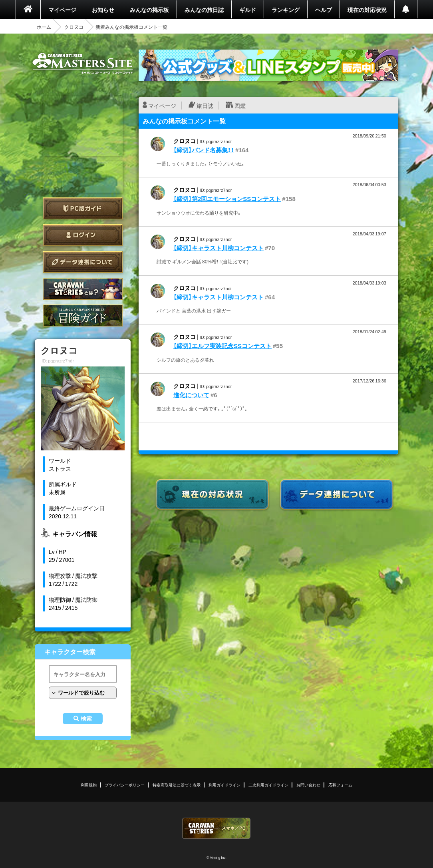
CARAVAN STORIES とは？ (83, 289)
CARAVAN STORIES (216, 828)
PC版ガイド (83, 208)
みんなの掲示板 (149, 10)
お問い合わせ (308, 785)
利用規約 (89, 785)
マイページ (62, 10)
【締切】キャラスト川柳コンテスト (218, 248)
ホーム (44, 27)
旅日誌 (205, 106)
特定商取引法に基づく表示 (177, 785)
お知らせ (103, 10)
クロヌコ (74, 27)
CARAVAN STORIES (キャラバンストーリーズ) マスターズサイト (83, 64)
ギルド (248, 10)
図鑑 (240, 106)
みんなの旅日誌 (204, 10)
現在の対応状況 (367, 10)
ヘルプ (324, 10)
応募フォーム (340, 785)
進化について (191, 395)
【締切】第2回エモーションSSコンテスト (227, 199)
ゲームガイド (83, 316)
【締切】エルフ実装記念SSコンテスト (222, 346)
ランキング (286, 10)
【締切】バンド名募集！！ (204, 150)
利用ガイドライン (224, 785)
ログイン (83, 235)
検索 (86, 719)
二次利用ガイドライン (268, 785)
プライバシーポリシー (125, 785)
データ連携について (83, 262)
